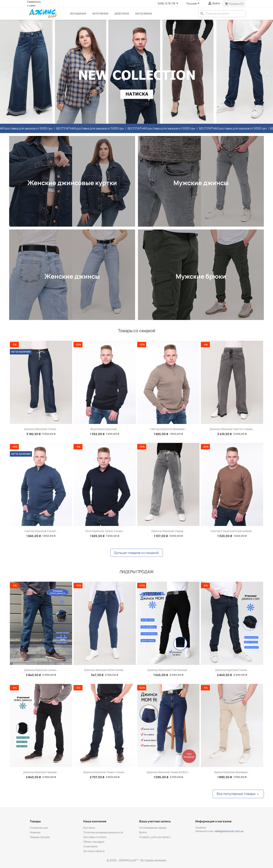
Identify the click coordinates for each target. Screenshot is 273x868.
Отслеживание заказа (153, 828)
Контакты (89, 828)
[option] (136, 72)
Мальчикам (144, 14)
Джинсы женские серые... (168, 531)
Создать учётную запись (155, 837)
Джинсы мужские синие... (41, 670)
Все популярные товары (238, 794)
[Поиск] (222, 14)
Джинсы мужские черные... (41, 772)
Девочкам (122, 14)
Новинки (35, 832)
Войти (143, 832)
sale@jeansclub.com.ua (229, 831)
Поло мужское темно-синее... (105, 531)
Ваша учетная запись (155, 821)
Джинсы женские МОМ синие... (105, 670)
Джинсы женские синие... (41, 429)
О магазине (90, 846)
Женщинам (78, 14)
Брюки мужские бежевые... (232, 772)
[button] (20, 72)
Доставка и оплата (95, 837)
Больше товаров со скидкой (137, 553)
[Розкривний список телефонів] (168, 4)
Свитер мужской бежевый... (168, 429)
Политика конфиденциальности (103, 832)
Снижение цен (39, 828)
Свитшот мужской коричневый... (232, 531)
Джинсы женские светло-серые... (232, 429)
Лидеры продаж (40, 837)
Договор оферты (94, 851)
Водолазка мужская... (105, 429)
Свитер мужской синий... (41, 531)
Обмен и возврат (94, 842)
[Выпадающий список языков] (194, 4)
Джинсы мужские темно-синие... (105, 772)
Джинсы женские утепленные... (168, 670)
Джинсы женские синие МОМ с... (168, 772)
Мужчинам (100, 14)
